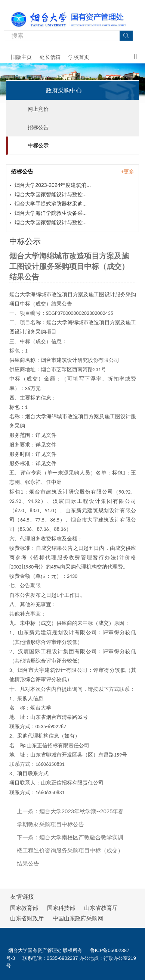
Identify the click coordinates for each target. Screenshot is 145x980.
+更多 (127, 172)
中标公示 (38, 145)
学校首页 (79, 57)
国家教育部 (24, 908)
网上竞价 (38, 109)
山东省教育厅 (101, 908)
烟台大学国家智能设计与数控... (51, 194)
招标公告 (38, 127)
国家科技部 (61, 908)
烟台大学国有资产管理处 (35, 950)
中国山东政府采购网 (78, 918)
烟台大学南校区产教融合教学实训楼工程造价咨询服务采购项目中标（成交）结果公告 (70, 850)
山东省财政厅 (27, 918)
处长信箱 (50, 57)
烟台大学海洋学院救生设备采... (51, 213)
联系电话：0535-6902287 (51, 958)
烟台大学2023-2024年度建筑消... (53, 185)
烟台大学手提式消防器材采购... (51, 204)
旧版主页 (21, 57)
